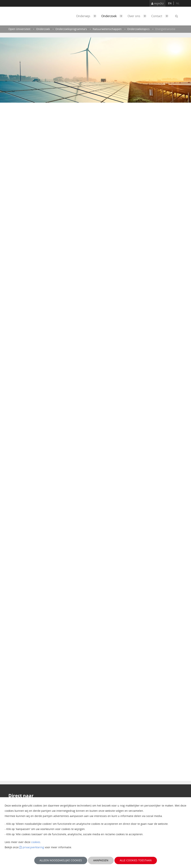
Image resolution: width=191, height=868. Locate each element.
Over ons (138, 16)
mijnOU (157, 3)
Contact (161, 16)
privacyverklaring (33, 847)
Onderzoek (113, 16)
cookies (36, 842)
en (170, 3)
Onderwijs (87, 16)
